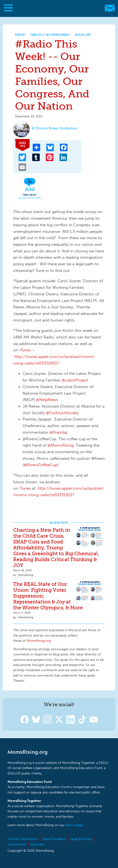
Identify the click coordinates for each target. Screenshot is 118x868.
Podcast (20, 35)
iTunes (25, 488)
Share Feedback (54, 839)
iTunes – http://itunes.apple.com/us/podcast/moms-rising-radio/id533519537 (54, 356)
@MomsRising (61, 445)
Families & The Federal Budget (51, 35)
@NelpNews (47, 400)
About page (74, 825)
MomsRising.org (57, 8)
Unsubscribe (17, 844)
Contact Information (23, 839)
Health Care (83, 35)
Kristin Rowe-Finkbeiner (57, 128)
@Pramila (58, 432)
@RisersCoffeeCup (41, 465)
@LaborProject (75, 380)
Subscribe (37, 844)
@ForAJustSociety (62, 413)
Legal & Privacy (81, 839)
